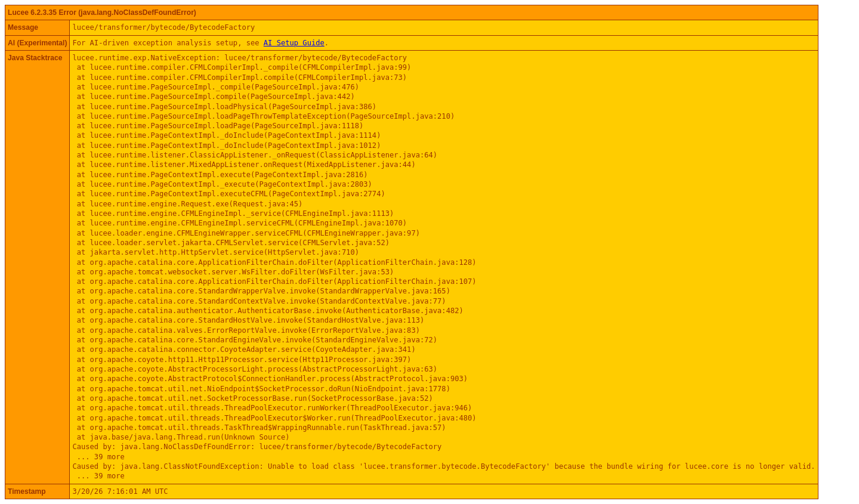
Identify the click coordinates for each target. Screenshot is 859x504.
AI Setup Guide (294, 43)
